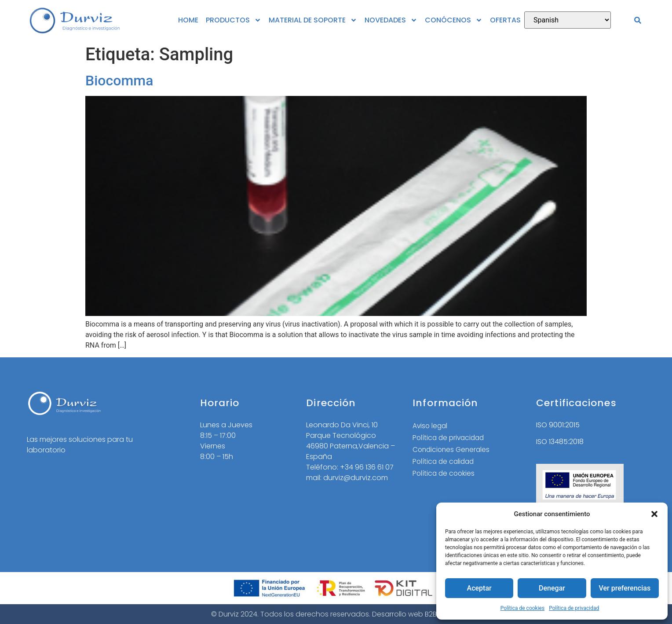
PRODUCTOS (234, 20)
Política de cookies (523, 608)
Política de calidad (445, 463)
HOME (188, 20)
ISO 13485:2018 (560, 442)
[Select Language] (568, 20)
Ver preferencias (625, 588)
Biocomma (119, 81)
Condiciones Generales (453, 450)
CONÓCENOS (454, 20)
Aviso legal (431, 426)
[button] (654, 514)
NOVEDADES (391, 20)
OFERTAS (505, 20)
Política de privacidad (574, 608)
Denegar (552, 588)
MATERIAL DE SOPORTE (313, 20)
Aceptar (479, 588)
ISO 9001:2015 (558, 425)
